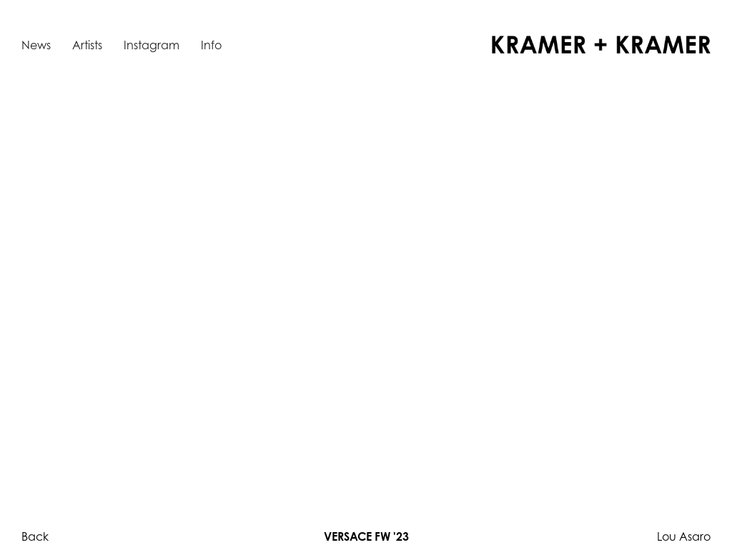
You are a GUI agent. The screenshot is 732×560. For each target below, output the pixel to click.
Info (211, 45)
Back (35, 536)
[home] (601, 45)
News (36, 45)
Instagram (152, 45)
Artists (87, 45)
